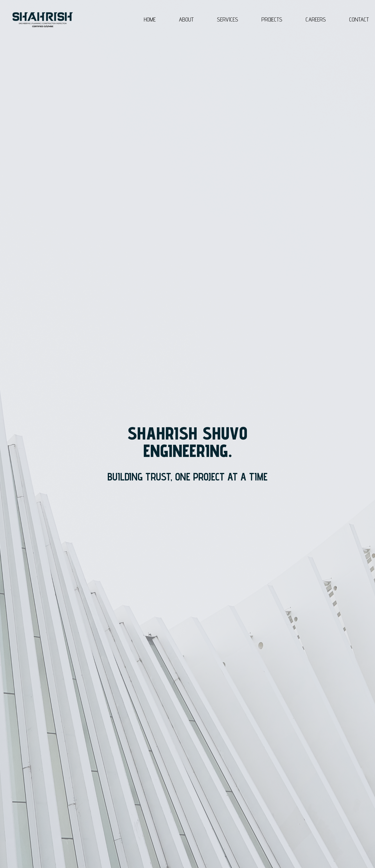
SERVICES (228, 19)
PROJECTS (272, 19)
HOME (150, 19)
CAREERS (316, 19)
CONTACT (359, 19)
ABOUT (186, 19)
